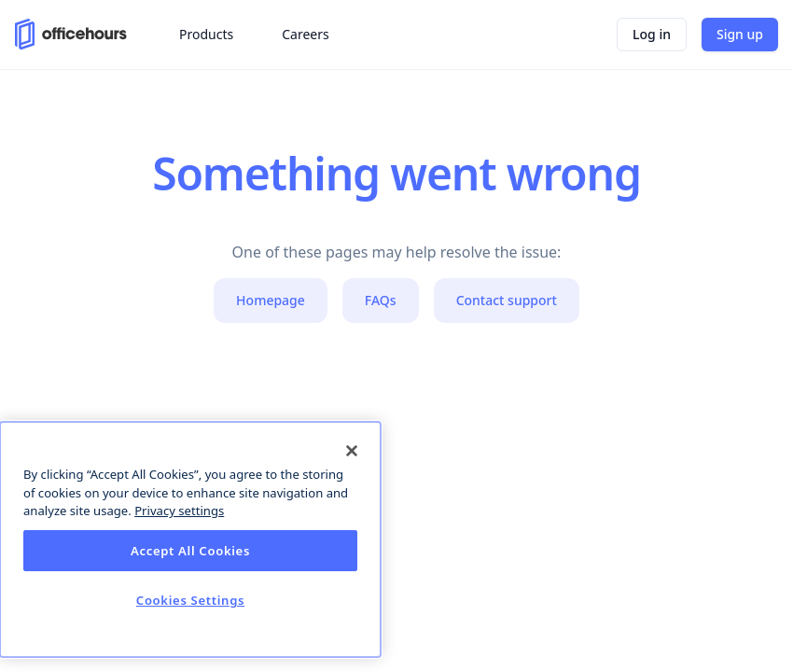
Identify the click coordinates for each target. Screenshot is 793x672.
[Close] (352, 451)
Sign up (740, 34)
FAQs (381, 300)
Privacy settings (179, 511)
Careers (305, 34)
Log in (652, 34)
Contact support (507, 300)
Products (206, 34)
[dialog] (190, 539)
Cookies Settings (190, 600)
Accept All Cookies (190, 551)
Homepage (271, 300)
